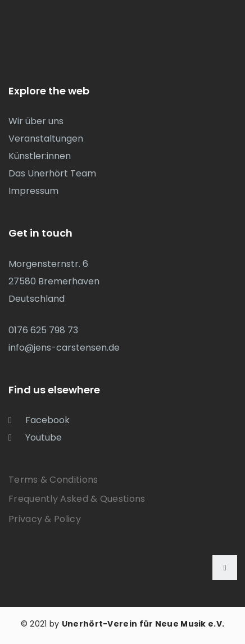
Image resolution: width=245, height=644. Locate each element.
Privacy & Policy (45, 519)
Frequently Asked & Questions (77, 499)
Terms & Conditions (53, 480)
